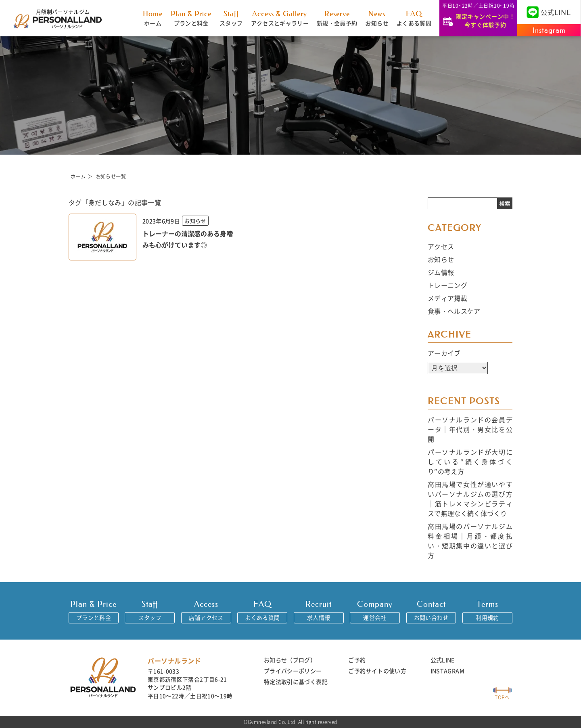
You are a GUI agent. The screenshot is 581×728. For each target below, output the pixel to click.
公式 (549, 12)
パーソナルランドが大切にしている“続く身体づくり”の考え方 (470, 462)
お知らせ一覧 (111, 176)
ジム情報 (441, 272)
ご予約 (357, 660)
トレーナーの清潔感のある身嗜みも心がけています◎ (188, 239)
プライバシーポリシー (293, 671)
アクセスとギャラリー (280, 18)
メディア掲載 (447, 298)
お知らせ (377, 18)
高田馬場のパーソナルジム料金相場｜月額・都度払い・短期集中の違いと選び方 (470, 541)
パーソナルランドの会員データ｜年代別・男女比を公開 (470, 429)
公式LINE (443, 660)
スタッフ (231, 18)
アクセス (441, 246)
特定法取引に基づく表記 (296, 682)
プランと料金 (191, 18)
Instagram (549, 30)
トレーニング (447, 285)
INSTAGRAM (447, 671)
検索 (505, 203)
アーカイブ (444, 353)
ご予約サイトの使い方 (377, 671)
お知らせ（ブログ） (290, 660)
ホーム (153, 18)
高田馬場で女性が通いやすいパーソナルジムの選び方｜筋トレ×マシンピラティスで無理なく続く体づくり (470, 499)
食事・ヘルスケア (454, 311)
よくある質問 (414, 18)
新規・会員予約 (337, 18)
